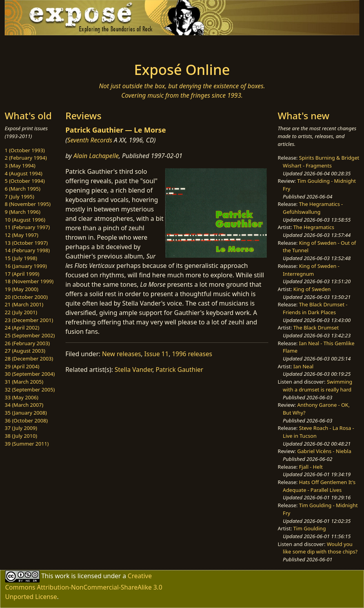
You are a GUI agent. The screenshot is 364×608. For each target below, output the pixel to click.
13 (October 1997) (26, 243)
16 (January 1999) (26, 266)
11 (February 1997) (27, 227)
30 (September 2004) (30, 374)
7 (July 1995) (19, 197)
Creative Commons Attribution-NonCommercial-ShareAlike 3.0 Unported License (84, 586)
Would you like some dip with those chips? (320, 548)
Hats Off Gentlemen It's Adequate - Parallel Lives (319, 486)
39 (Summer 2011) (27, 444)
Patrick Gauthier (180, 370)
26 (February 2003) (27, 343)
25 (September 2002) (30, 335)
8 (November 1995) (28, 204)
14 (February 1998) (27, 250)
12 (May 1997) (22, 235)
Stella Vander (133, 370)
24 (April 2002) (22, 328)
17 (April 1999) (22, 274)
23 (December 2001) (29, 320)
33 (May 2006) (22, 397)
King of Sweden (312, 289)
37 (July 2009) (21, 428)
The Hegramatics (314, 227)
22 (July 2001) (21, 312)
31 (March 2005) (24, 382)
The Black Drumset (316, 328)
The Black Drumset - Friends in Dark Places (315, 308)
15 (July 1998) (21, 258)
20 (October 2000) (26, 297)
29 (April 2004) (22, 366)
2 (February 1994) (26, 158)
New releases (121, 354)
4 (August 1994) (24, 173)
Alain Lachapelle (96, 156)
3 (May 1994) (20, 166)
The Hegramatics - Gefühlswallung (313, 208)
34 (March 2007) (24, 405)
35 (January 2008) (26, 413)
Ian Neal (303, 366)
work (62, 575)
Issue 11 (157, 354)
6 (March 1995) (23, 189)
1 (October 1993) (25, 150)
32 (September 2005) (30, 390)
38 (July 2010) (21, 436)
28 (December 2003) (29, 359)
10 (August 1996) (25, 220)
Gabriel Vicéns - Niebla (324, 451)
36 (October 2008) (26, 421)
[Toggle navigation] (61, 46)
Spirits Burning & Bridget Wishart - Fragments (321, 162)
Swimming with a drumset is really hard (318, 386)
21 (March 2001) (24, 304)
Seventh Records (90, 140)
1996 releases (192, 354)
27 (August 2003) (25, 351)
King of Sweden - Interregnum (311, 270)
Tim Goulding (310, 528)
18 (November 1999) (29, 281)
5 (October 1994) (25, 181)
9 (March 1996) (23, 212)
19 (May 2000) (22, 289)
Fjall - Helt (311, 467)
